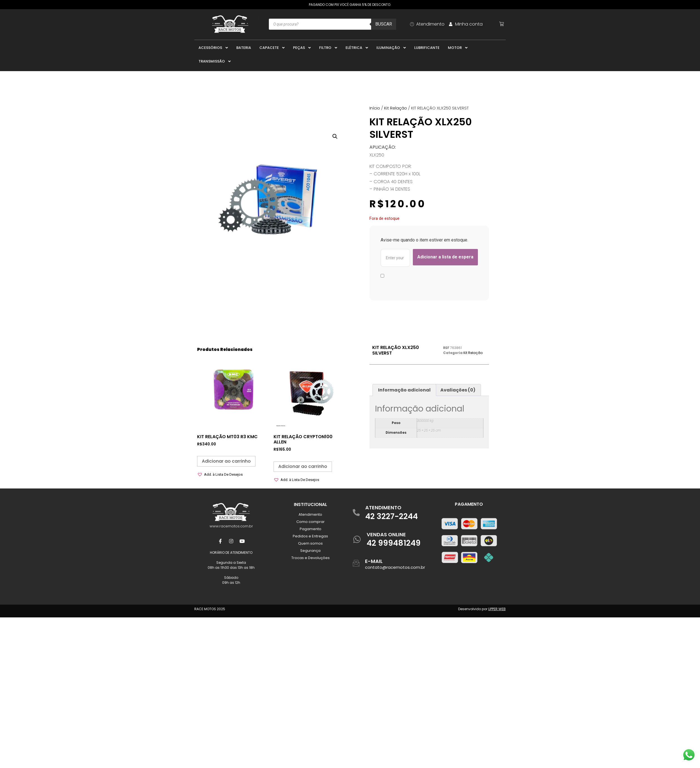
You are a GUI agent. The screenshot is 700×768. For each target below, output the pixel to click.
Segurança (310, 551)
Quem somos (310, 543)
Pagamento (311, 529)
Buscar (384, 24)
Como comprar (311, 522)
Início (375, 108)
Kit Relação (396, 108)
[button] (335, 136)
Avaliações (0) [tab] (458, 390)
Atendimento (310, 514)
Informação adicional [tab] (404, 390)
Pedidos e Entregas (310, 536)
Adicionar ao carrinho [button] (226, 461)
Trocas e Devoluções (311, 558)
